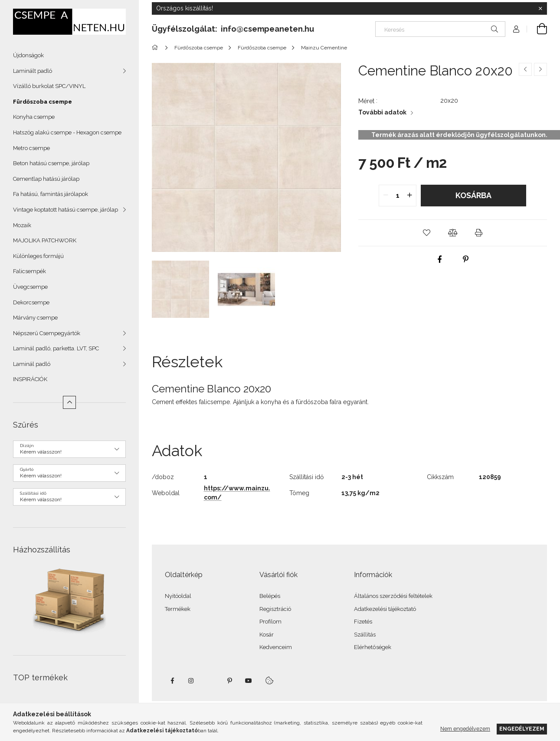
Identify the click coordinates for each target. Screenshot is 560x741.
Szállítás (365, 635)
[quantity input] (398, 196)
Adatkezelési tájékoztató (385, 609)
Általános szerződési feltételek (393, 596)
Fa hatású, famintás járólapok (51, 194)
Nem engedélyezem (465, 729)
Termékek (178, 609)
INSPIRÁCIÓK (30, 379)
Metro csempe (31, 148)
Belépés (270, 596)
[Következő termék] (540, 69)
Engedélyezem (522, 729)
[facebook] (439, 259)
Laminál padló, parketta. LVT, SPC (56, 348)
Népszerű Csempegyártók (47, 333)
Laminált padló (33, 71)
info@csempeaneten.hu (267, 29)
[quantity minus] (386, 196)
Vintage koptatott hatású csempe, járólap (65, 210)
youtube (249, 681)
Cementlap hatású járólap (46, 179)
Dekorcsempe (31, 302)
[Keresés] (440, 29)
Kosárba (473, 195)
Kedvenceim (276, 647)
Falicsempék (29, 271)
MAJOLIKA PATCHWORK (45, 240)
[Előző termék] (525, 69)
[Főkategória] (156, 48)
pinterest (229, 681)
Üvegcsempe (30, 287)
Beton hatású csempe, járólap (51, 163)
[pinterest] (465, 259)
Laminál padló (32, 364)
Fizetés (363, 622)
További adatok (382, 112)
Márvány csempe (35, 318)
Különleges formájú (38, 256)
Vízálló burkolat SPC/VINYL (49, 86)
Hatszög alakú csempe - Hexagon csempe (67, 132)
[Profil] (516, 29)
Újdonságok (28, 55)
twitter (210, 681)
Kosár (267, 635)
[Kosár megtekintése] (537, 29)
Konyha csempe (34, 117)
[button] (426, 233)
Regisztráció (275, 609)
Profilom (270, 622)
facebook (172, 681)
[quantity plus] (409, 196)
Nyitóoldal (178, 596)
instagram (191, 681)
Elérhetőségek (373, 647)
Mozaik (22, 225)
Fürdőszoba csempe (43, 102)
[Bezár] (540, 9)
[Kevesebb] (69, 402)
